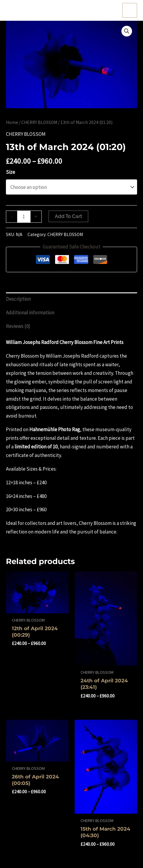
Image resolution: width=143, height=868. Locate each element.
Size (11, 172)
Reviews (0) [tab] (18, 326)
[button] (127, 31)
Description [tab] (18, 299)
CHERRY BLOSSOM (39, 122)
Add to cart (68, 216)
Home (12, 122)
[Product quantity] (24, 217)
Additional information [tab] (30, 313)
